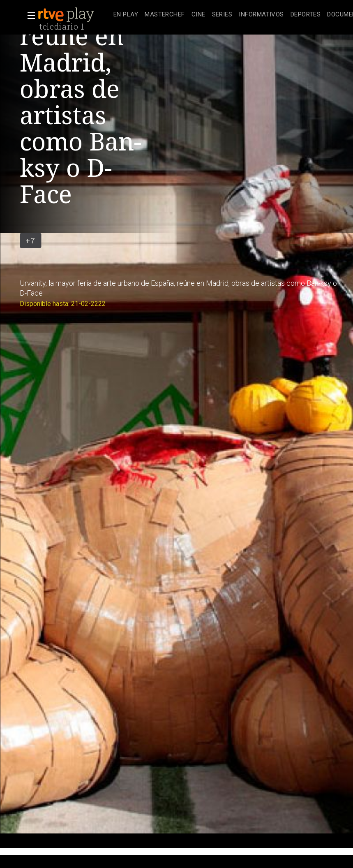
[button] (29, 16)
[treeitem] (126, 15)
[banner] (74, 15)
